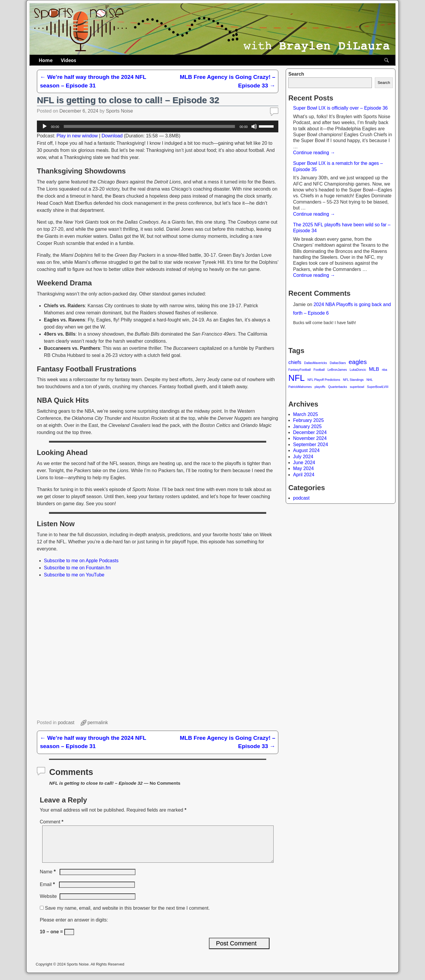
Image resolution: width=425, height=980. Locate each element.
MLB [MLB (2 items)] (374, 369)
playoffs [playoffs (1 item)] (320, 387)
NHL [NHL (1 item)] (370, 380)
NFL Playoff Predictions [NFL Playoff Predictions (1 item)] (324, 380)
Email (48, 892)
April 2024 (304, 475)
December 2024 (310, 432)
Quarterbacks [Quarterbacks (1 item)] (338, 387)
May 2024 (303, 468)
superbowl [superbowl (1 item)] (357, 387)
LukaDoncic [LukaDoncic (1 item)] (358, 370)
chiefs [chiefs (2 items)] (295, 362)
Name (48, 879)
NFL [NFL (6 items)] (296, 378)
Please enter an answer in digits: (74, 927)
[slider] (149, 126)
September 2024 (310, 445)
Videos (68, 60)
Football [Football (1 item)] (319, 370)
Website (48, 903)
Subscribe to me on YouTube (74, 575)
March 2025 (306, 414)
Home (46, 60)
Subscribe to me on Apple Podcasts (81, 561)
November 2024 (310, 438)
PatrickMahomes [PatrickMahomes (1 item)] (300, 387)
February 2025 (308, 420)
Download (112, 136)
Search (296, 74)
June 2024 (304, 463)
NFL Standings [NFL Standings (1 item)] (353, 380)
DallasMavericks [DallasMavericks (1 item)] (316, 363)
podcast (301, 498)
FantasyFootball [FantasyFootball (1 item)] (300, 370)
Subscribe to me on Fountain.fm (77, 568)
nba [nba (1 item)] (385, 370)
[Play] (45, 126)
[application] (158, 126)
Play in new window (77, 136)
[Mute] (254, 126)
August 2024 (306, 450)
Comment (52, 822)
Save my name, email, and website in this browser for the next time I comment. (127, 915)
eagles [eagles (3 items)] (358, 362)
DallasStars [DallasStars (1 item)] (338, 363)
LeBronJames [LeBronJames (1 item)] (337, 370)
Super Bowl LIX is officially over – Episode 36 (340, 108)
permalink (98, 723)
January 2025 (307, 426)
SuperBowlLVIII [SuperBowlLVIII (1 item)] (378, 387)
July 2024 (303, 457)
